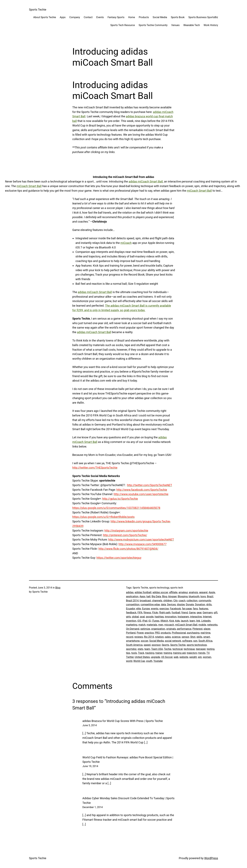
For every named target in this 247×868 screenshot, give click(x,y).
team (147, 649)
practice (149, 633)
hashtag (159, 617)
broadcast (145, 601)
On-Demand (133, 629)
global (135, 617)
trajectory (192, 653)
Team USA (157, 649)
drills (209, 605)
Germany (208, 613)
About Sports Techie (45, 17)
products (166, 633)
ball (148, 596)
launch (185, 621)
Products (144, 17)
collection (192, 601)
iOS (139, 621)
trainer (159, 653)
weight (193, 657)
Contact (88, 17)
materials (152, 625)
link (198, 621)
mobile (202, 625)
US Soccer (167, 657)
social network (173, 641)
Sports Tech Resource (123, 25)
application (132, 596)
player (207, 629)
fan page (187, 609)
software (187, 641)
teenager (201, 649)
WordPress (211, 858)
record (130, 637)
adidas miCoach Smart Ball (146, 181)
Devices (172, 605)
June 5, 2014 (90, 725)
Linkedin (206, 621)
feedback (131, 613)
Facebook (175, 609)
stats (141, 649)
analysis (193, 592)
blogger (172, 596)
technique (189, 649)
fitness (147, 613)
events (155, 609)
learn (192, 621)
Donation (200, 605)
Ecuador (131, 609)
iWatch (164, 621)
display (181, 605)
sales (168, 637)
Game (192, 613)
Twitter (130, 657)
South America (134, 645)
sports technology (197, 645)
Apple (212, 592)
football (176, 613)
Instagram (183, 617)
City (175, 601)
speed (147, 645)
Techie (168, 649)
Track (141, 653)
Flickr (155, 613)
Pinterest (198, 629)
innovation (171, 617)
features (204, 609)
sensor (185, 637)
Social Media (160, 17)
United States (142, 657)
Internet (207, 617)
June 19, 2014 (90, 766)
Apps (63, 17)
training (168, 653)
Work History (211, 25)
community (205, 601)
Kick (172, 621)
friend (185, 613)
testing (211, 649)
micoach (169, 625)
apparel (203, 592)
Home (132, 17)
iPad (145, 621)
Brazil (210, 596)
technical (178, 649)
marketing (132, 625)
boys (203, 596)
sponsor (156, 645)
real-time (205, 633)
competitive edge (150, 605)
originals (171, 629)
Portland (131, 633)
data (164, 605)
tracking (150, 653)
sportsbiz (131, 649)
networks (212, 625)
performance (184, 629)
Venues (175, 25)
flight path (165, 613)
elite (139, 609)
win (200, 657)
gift (216, 613)
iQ (150, 621)
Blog (58, 588)
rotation (159, 637)
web (176, 657)
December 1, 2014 (93, 807)
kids (177, 621)
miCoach (126, 243)
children (168, 601)
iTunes (156, 621)
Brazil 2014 (132, 601)
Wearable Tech (192, 25)
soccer (144, 641)
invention (131, 621)
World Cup (139, 661)
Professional (179, 633)
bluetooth (194, 596)
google (150, 617)
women (207, 657)
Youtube (158, 661)
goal (142, 617)
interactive (196, 617)
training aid (179, 653)
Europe (146, 609)
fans (195, 609)
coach (182, 601)
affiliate (173, 592)
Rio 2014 (149, 637)
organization (158, 629)
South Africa (205, 641)
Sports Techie (38, 10)
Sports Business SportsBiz (203, 17)
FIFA (140, 613)
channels (157, 601)
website (184, 657)
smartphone (133, 641)
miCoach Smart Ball (29, 186)
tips (128, 653)
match (142, 625)
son (195, 641)
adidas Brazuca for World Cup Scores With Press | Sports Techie (123, 721)
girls (128, 617)
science (176, 637)
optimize (145, 629)
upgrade (155, 657)
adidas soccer (160, 592)
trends (202, 653)
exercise (164, 609)
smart (207, 637)
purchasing (193, 633)
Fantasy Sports (116, 17)
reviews (139, 637)
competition (133, 605)
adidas (130, 592)
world (129, 661)
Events (100, 17)
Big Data (156, 596)
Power (140, 633)
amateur (183, 592)
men (161, 625)
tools (134, 653)
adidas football (143, 592)
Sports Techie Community (153, 25)
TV (208, 653)
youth (149, 661)
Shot (193, 637)
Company (75, 17)
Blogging (183, 596)
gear (199, 613)
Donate (190, 605)
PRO (157, 633)
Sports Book (178, 17)
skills (199, 637)
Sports (165, 645)
